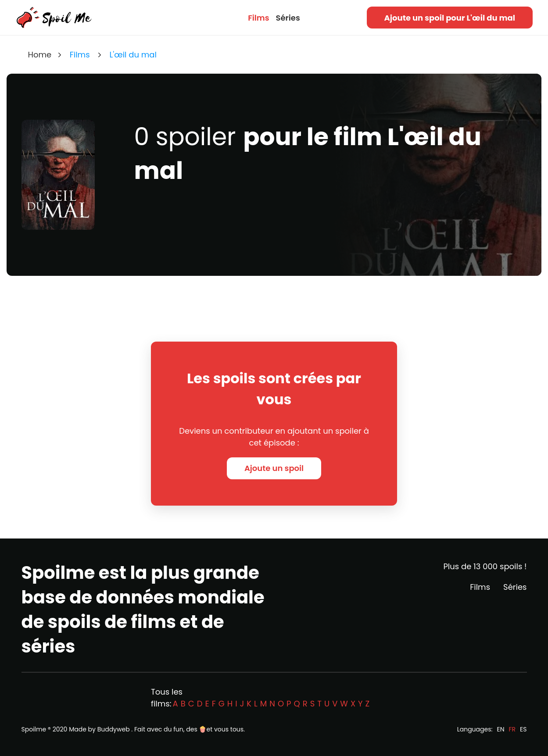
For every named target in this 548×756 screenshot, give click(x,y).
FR (512, 729)
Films (258, 18)
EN (500, 729)
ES (523, 729)
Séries (288, 18)
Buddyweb (114, 729)
